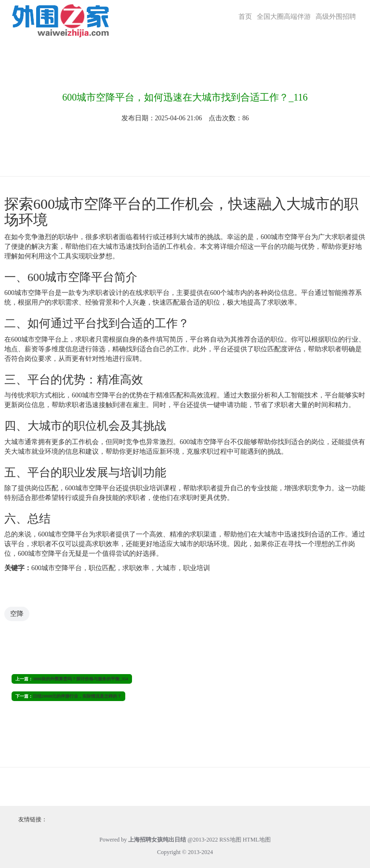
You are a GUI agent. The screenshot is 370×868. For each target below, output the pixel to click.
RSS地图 (230, 840)
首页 (245, 17)
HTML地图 (257, 840)
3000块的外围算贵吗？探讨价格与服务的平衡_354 (80, 679)
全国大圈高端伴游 (284, 17)
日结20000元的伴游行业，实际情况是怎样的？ (77, 696)
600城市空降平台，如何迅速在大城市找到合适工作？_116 (185, 97)
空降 (17, 614)
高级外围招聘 (336, 17)
